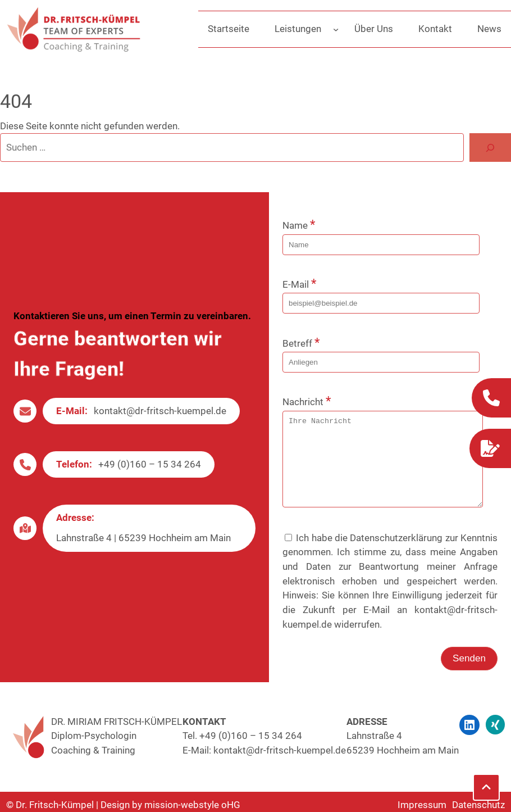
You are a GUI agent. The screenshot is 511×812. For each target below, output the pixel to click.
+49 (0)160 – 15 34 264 (150, 473)
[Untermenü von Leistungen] (336, 29)
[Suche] (490, 148)
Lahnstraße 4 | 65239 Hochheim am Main (143, 546)
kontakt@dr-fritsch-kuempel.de (160, 419)
